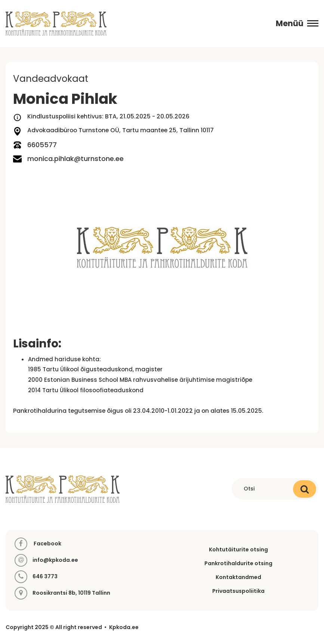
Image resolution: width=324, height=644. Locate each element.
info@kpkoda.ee (55, 560)
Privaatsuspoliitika (238, 591)
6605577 (35, 145)
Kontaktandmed (238, 577)
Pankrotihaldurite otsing (238, 563)
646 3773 (45, 577)
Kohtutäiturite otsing (238, 549)
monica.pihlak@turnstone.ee (68, 159)
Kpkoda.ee (124, 627)
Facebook (38, 544)
